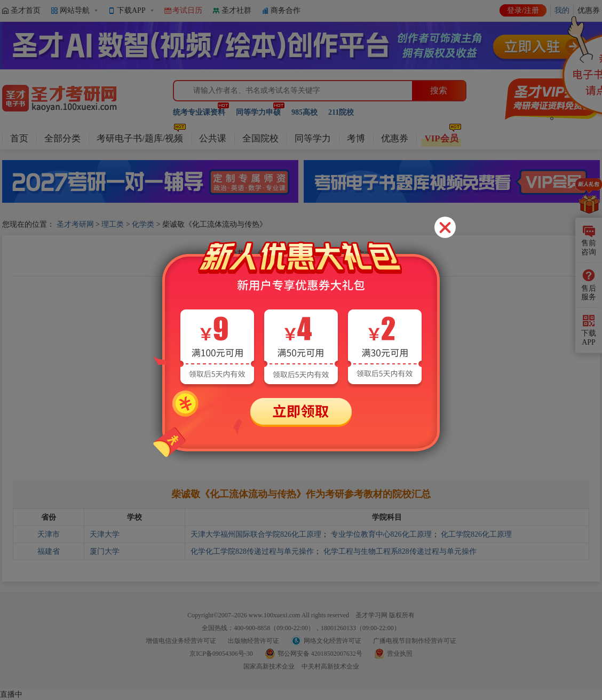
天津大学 (105, 534)
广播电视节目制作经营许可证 (415, 641)
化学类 (143, 224)
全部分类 (62, 138)
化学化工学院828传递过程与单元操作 (252, 551)
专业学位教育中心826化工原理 (381, 534)
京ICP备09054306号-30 (221, 654)
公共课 (213, 138)
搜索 (439, 90)
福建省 (49, 551)
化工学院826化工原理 (476, 534)
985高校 (304, 112)
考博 (356, 138)
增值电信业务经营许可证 (181, 641)
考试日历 (187, 10)
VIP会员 (441, 138)
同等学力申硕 (258, 112)
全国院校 (260, 138)
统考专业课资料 (199, 112)
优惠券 (395, 138)
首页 (19, 138)
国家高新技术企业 (269, 666)
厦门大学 (105, 551)
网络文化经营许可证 (332, 641)
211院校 (341, 112)
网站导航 (75, 10)
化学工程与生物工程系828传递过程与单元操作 (400, 551)
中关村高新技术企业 (330, 666)
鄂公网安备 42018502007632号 (320, 654)
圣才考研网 (75, 224)
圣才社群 (236, 10)
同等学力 (313, 138)
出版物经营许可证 (254, 641)
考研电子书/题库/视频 (140, 138)
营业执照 (400, 654)
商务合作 (286, 10)
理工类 (113, 224)
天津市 (49, 534)
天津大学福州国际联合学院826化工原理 (256, 534)
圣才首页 (26, 10)
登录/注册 (523, 10)
